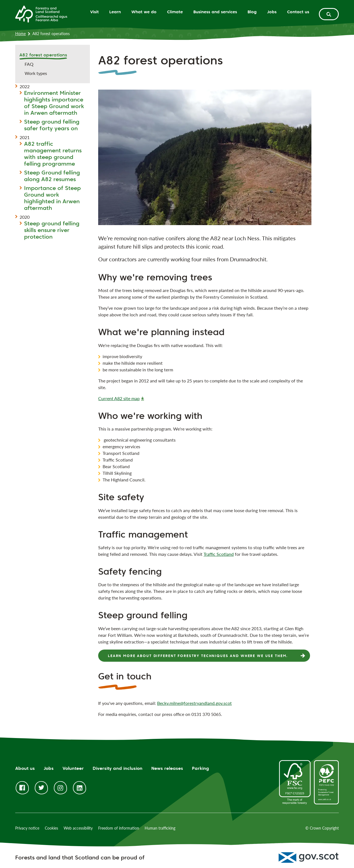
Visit (94, 12)
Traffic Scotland (219, 554)
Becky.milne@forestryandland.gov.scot (194, 703)
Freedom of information (119, 828)
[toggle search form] (329, 14)
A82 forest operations (43, 55)
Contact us (298, 12)
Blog (252, 12)
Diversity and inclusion (118, 768)
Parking (201, 768)
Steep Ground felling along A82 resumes (52, 176)
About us (25, 768)
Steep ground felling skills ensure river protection (52, 230)
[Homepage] (41, 14)
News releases (167, 768)
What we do (144, 12)
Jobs (272, 12)
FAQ (29, 64)
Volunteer (73, 768)
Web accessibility (78, 828)
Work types (36, 73)
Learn (115, 12)
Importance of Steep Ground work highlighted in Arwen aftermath (52, 198)
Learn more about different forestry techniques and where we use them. (198, 656)
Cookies (51, 828)
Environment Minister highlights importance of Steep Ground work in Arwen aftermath (54, 103)
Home (20, 34)
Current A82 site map (119, 398)
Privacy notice (27, 828)
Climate (175, 12)
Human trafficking (160, 828)
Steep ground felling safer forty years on (52, 125)
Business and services (215, 12)
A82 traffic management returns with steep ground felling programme (53, 154)
